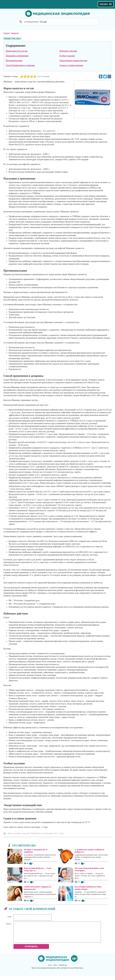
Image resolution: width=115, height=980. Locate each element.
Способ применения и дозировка (20, 65)
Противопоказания (14, 61)
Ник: (10, 917)
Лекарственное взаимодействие (73, 61)
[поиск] (58, 22)
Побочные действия (68, 51)
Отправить (31, 950)
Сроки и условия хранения (71, 65)
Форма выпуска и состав (17, 51)
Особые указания (67, 56)
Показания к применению (17, 56)
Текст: (9, 924)
